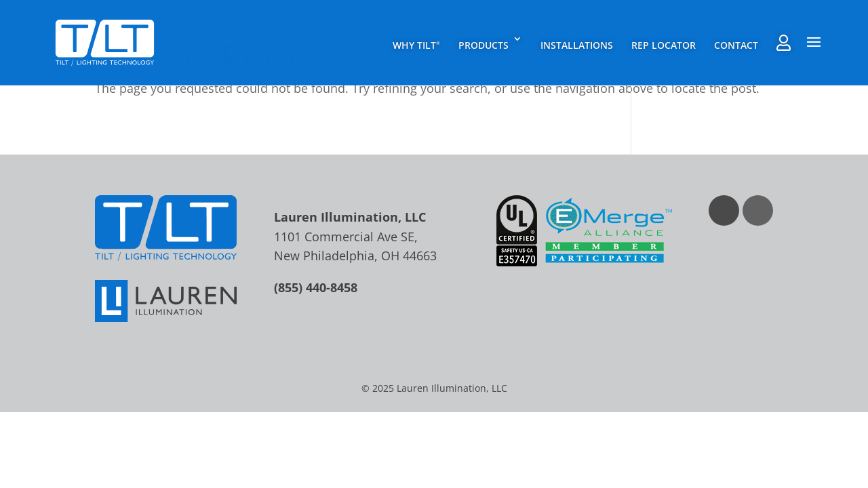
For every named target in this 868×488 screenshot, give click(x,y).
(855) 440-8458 (316, 287)
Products (484, 45)
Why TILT (416, 45)
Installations (577, 45)
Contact (736, 45)
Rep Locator (664, 45)
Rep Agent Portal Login (784, 43)
